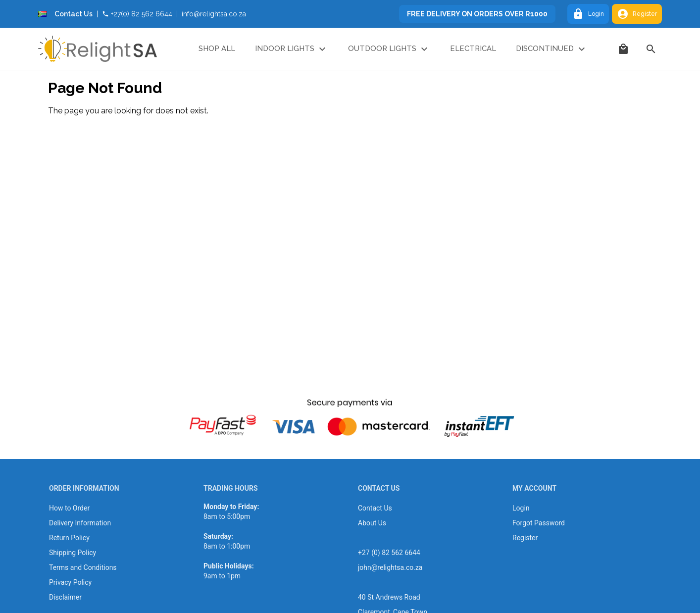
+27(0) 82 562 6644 (137, 14)
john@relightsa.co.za (390, 567)
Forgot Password (539, 523)
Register (637, 14)
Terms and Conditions (83, 567)
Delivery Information (80, 523)
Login (588, 14)
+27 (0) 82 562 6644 (389, 553)
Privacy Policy (70, 582)
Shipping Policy (73, 553)
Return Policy (69, 538)
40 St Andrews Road (389, 597)
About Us (372, 523)
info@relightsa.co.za (214, 14)
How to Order (69, 508)
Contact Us (74, 14)
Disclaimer (65, 597)
